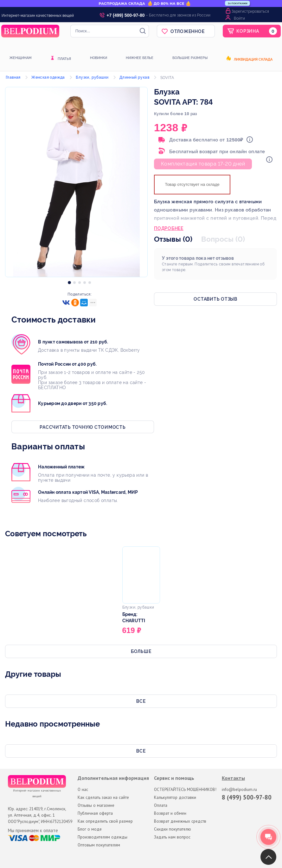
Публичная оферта (95, 813)
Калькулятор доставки (175, 797)
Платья (64, 59)
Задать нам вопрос (172, 837)
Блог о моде (90, 829)
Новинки (99, 58)
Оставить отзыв (215, 299)
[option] (69, 281)
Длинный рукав (134, 77)
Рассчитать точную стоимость (83, 427)
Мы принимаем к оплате (33, 831)
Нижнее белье (140, 58)
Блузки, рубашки (92, 77)
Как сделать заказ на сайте (103, 797)
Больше (141, 651)
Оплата (161, 805)
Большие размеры (190, 58)
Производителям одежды (103, 837)
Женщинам (21, 58)
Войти (239, 18)
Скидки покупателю (173, 829)
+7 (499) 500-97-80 (125, 15)
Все (141, 701)
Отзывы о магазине (96, 805)
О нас (83, 789)
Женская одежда (48, 77)
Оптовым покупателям (99, 845)
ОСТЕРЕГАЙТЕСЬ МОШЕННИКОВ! (185, 789)
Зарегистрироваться (250, 11)
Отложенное (188, 31)
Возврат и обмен (170, 813)
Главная (13, 77)
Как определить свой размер (105, 821)
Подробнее (169, 229)
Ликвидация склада (253, 59)
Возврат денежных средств (180, 821)
